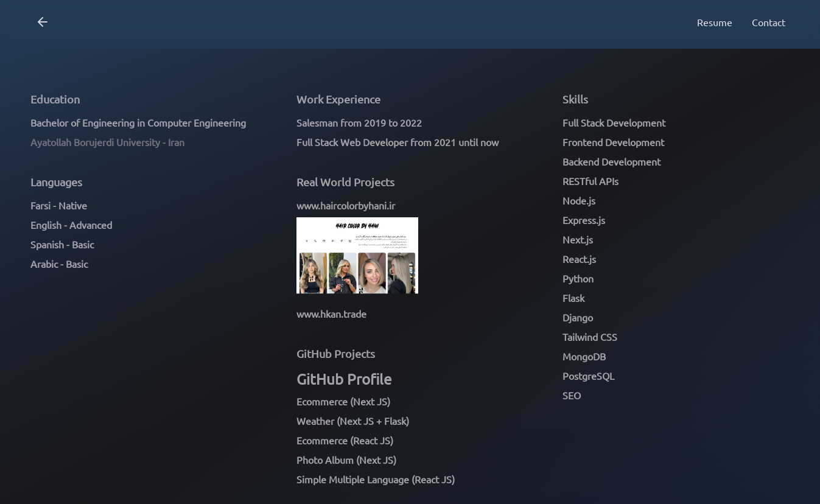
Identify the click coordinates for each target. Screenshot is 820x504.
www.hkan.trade (331, 313)
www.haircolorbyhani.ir (346, 205)
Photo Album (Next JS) (346, 460)
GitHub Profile (344, 379)
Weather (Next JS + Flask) (353, 421)
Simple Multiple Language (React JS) (376, 479)
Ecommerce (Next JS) (343, 401)
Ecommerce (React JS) (345, 440)
